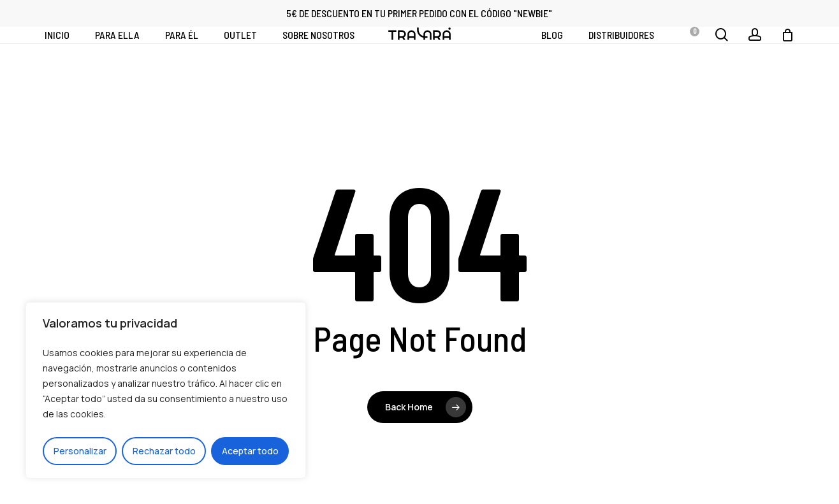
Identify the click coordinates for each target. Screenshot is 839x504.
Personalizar (80, 451)
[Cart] (787, 55)
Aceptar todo (250, 451)
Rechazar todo (164, 451)
